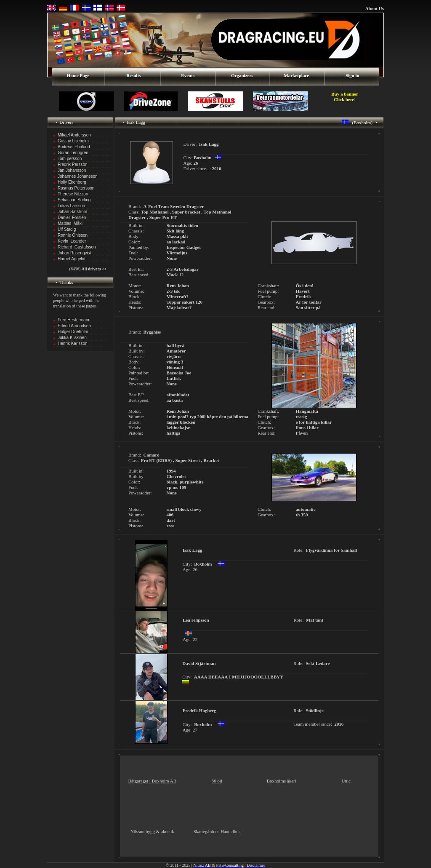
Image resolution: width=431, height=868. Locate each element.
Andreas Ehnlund (74, 147)
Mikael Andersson (74, 135)
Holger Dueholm (73, 332)
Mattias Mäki (70, 223)
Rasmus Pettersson (76, 188)
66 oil (217, 781)
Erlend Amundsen (74, 326)
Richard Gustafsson (77, 247)
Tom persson (70, 159)
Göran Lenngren (73, 153)
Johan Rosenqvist (74, 253)
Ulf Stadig (67, 229)
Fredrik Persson (73, 164)
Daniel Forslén (72, 218)
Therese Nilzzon (73, 194)
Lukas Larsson (71, 206)
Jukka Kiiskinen (72, 338)
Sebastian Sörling (74, 200)
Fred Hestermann (74, 320)
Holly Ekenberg (72, 182)
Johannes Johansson (78, 176)
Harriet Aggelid (72, 259)
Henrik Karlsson (73, 343)
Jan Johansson (72, 170)
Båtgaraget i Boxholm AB (152, 781)
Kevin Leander (72, 241)
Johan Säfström (72, 212)
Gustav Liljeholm (73, 141)
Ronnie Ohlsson (73, 235)
